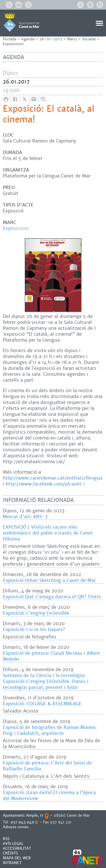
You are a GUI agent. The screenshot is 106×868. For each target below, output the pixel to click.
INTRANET (12, 863)
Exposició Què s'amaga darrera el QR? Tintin (52, 597)
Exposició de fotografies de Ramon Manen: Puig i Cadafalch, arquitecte (50, 730)
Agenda (28, 39)
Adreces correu (16, 827)
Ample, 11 (35, 815)
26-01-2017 (51, 39)
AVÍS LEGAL (13, 844)
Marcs (72, 39)
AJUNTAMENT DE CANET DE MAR (21, 22)
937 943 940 (22, 822)
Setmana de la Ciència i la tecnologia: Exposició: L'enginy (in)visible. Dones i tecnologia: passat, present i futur (46, 681)
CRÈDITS (10, 853)
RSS (6, 839)
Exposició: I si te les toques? (34, 629)
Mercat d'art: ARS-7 (25, 517)
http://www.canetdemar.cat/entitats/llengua (53, 478)
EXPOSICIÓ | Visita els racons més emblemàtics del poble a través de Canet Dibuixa (48, 533)
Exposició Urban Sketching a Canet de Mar (49, 580)
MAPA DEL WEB (17, 858)
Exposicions (13, 44)
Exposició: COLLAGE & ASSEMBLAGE (42, 704)
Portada (10, 39)
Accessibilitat (17, 848)
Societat (89, 39)
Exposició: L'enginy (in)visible (36, 613)
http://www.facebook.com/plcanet (44, 484)
